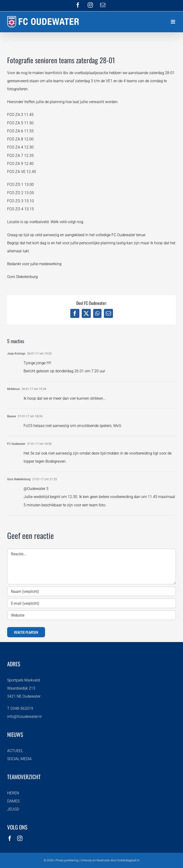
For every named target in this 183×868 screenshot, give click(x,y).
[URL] (91, 615)
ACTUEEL (15, 751)
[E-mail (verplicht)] (91, 603)
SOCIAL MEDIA (19, 759)
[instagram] (20, 838)
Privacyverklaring (67, 860)
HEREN (13, 793)
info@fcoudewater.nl (24, 717)
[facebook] (10, 838)
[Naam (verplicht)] (91, 591)
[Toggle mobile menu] (173, 22)
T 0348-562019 (20, 708)
